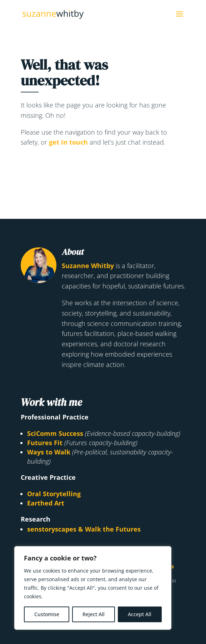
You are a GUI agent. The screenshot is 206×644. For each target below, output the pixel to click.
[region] (93, 588)
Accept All (140, 614)
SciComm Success (55, 433)
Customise (47, 614)
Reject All (94, 614)
